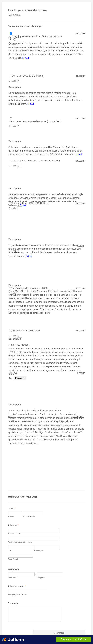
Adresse (13, 525)
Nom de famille (29, 516)
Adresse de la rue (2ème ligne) (20, 542)
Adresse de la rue (15, 533)
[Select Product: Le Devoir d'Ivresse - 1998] (11, 331)
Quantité (13, 126)
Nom (11, 508)
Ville (10, 550)
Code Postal (13, 559)
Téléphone (14, 569)
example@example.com (18, 594)
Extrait (26, 58)
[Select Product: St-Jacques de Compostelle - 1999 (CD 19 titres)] (11, 118)
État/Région (39, 550)
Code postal (13, 578)
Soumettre (59, 633)
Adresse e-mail (17, 586)
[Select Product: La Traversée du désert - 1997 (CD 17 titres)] (11, 161)
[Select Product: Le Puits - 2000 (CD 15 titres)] (11, 76)
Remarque (13, 603)
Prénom (11, 516)
